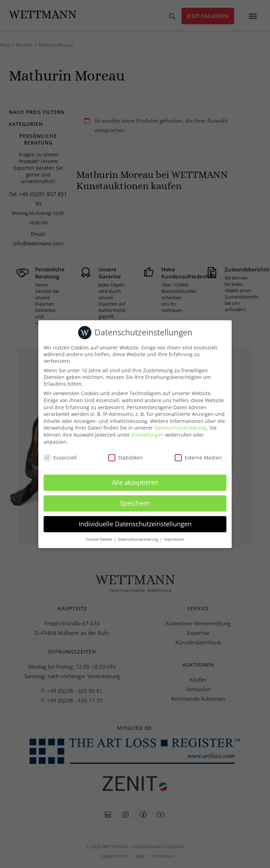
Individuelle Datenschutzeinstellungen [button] (135, 524)
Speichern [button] (135, 503)
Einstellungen (148, 435)
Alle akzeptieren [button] (135, 482)
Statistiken (126, 458)
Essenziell (60, 458)
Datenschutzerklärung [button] (139, 539)
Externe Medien (198, 458)
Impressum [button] (174, 539)
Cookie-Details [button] (99, 539)
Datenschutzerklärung (181, 428)
